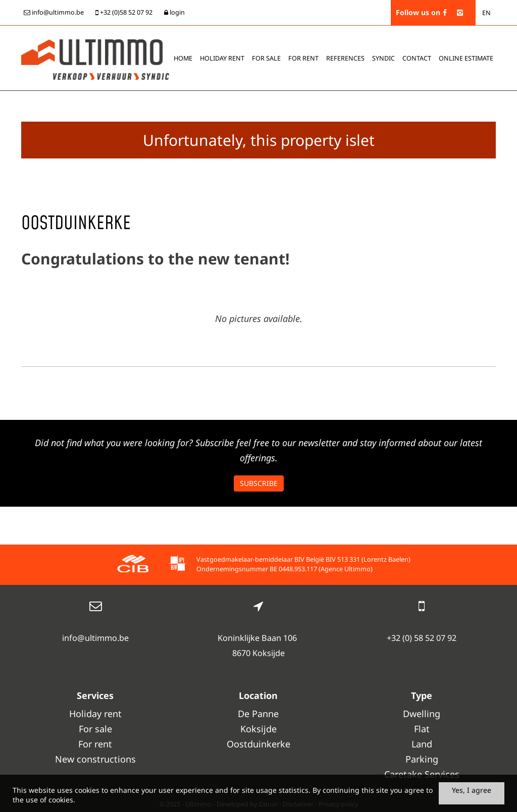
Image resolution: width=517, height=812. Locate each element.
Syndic (383, 58)
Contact (417, 58)
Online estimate (466, 58)
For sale (266, 58)
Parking (422, 759)
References (345, 58)
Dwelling (422, 714)
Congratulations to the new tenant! (155, 259)
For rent (303, 58)
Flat (422, 729)
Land (422, 744)
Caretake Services (422, 774)
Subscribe (259, 483)
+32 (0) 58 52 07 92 (422, 638)
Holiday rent (222, 58)
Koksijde (258, 729)
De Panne (258, 714)
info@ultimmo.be (95, 638)
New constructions (95, 759)
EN (486, 13)
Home (183, 58)
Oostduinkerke (258, 744)
